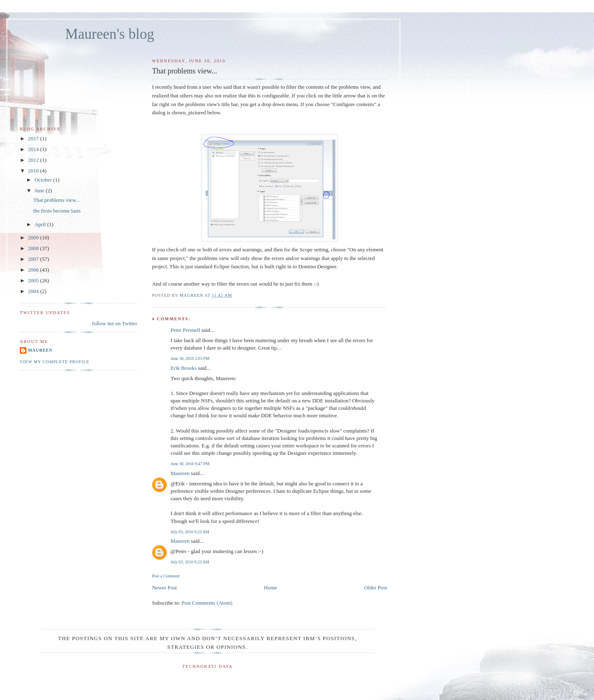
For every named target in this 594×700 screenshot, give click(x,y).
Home (271, 588)
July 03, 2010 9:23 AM (190, 532)
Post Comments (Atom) (207, 603)
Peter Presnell (185, 330)
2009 (34, 238)
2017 (34, 138)
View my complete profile (55, 362)
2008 (34, 248)
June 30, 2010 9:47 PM (190, 464)
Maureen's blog (110, 34)
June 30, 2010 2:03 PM (190, 358)
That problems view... (56, 200)
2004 (34, 291)
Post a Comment (166, 576)
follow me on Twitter (115, 323)
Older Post (376, 588)
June (40, 190)
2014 (34, 149)
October (44, 180)
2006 (34, 270)
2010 (34, 171)
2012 (34, 160)
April (41, 224)
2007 (34, 259)
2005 (34, 280)
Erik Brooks (183, 368)
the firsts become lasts (57, 211)
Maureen (180, 473)
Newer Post (164, 588)
